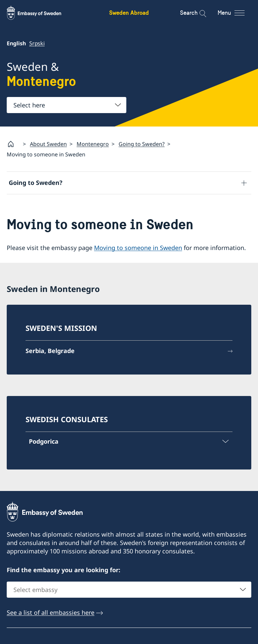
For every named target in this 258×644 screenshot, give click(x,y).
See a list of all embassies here (51, 613)
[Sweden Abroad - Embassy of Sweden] (40, 13)
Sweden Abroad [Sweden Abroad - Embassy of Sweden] (129, 13)
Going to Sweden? (142, 144)
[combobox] (67, 105)
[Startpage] (13, 144)
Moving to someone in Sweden (138, 248)
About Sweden (48, 144)
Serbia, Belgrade (50, 351)
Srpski (37, 43)
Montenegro (93, 144)
